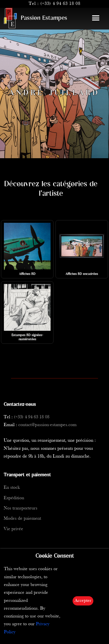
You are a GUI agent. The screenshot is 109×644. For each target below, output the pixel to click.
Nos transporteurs (21, 508)
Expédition (14, 498)
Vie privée (13, 529)
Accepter (83, 601)
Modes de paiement (22, 519)
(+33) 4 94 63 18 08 (60, 4)
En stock (12, 488)
